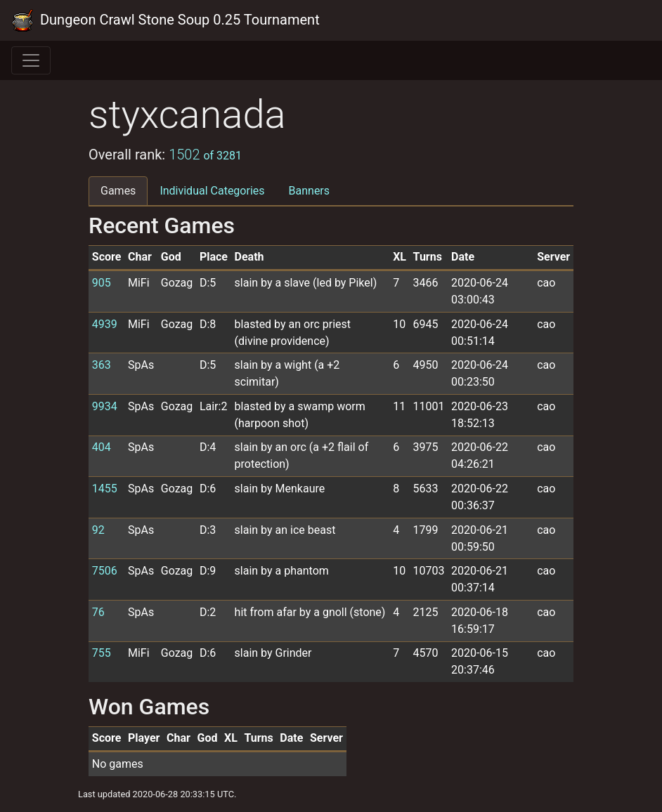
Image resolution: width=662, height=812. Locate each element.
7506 (105, 571)
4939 (105, 324)
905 (102, 283)
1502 (205, 155)
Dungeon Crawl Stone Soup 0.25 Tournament (165, 20)
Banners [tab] (310, 191)
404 (102, 447)
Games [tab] (118, 191)
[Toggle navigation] (31, 60)
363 (102, 365)
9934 (105, 406)
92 (98, 530)
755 (102, 653)
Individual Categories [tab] (212, 191)
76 (98, 612)
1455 (105, 489)
